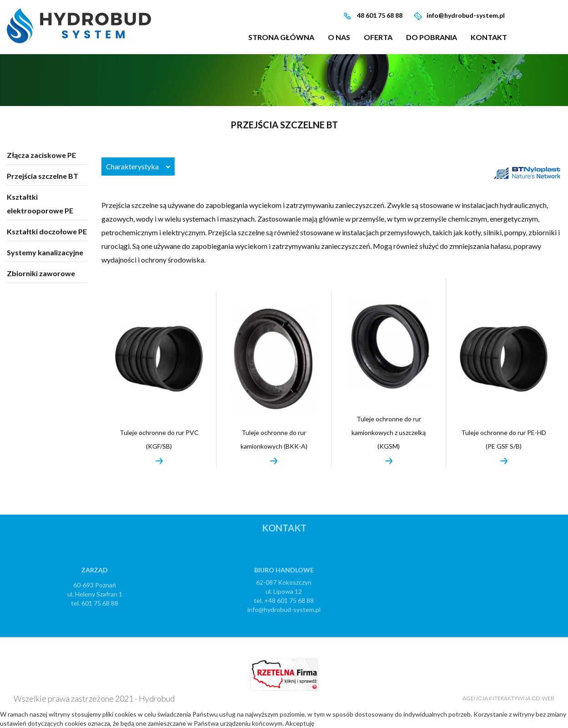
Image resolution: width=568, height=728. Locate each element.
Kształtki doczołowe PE (47, 231)
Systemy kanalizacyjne (45, 252)
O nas (339, 37)
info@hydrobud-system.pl (466, 15)
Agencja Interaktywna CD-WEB (508, 698)
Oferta (378, 37)
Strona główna (281, 37)
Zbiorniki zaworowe (41, 273)
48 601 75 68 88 (379, 15)
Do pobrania (432, 37)
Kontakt (489, 37)
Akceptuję (300, 723)
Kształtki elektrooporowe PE (40, 204)
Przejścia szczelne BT (43, 176)
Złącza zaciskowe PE (41, 155)
